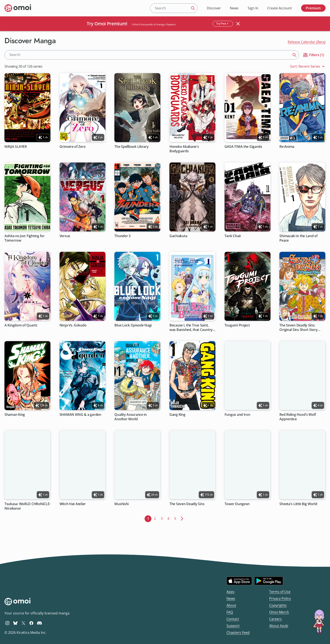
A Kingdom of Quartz (21, 325)
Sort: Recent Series (308, 66)
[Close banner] (238, 24)
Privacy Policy (280, 598)
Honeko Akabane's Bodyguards (184, 149)
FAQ (230, 612)
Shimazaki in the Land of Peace (299, 238)
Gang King (177, 415)
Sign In (253, 8)
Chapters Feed (238, 633)
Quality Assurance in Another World (131, 417)
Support (233, 626)
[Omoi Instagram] (7, 623)
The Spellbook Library (132, 147)
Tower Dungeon (237, 504)
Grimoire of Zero (73, 147)
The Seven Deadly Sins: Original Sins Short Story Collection (299, 328)
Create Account (280, 8)
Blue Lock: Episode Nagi (133, 325)
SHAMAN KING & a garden (80, 415)
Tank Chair (233, 236)
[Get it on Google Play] (269, 581)
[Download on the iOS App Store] (239, 581)
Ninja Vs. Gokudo (73, 325)
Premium (313, 8)
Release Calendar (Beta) (307, 42)
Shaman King (15, 415)
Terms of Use (280, 592)
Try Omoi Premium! (107, 24)
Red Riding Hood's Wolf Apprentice (298, 417)
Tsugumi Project (237, 325)
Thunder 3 (123, 236)
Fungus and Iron (237, 415)
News (234, 8)
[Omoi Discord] (39, 623)
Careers (275, 619)
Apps (230, 592)
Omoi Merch (279, 612)
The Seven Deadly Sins (187, 504)
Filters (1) (313, 55)
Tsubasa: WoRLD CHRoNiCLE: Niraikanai (27, 506)
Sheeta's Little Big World (298, 504)
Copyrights (278, 605)
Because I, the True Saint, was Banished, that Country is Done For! (191, 328)
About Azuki (279, 626)
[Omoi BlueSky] (15, 623)
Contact (233, 619)
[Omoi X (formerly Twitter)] (23, 623)
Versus (65, 236)
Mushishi (122, 504)
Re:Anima (287, 147)
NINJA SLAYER (16, 147)
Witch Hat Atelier (73, 504)
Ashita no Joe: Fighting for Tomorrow (25, 238)
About (231, 605)
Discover (214, 8)
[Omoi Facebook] (31, 623)
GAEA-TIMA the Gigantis (243, 147)
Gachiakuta (178, 236)
